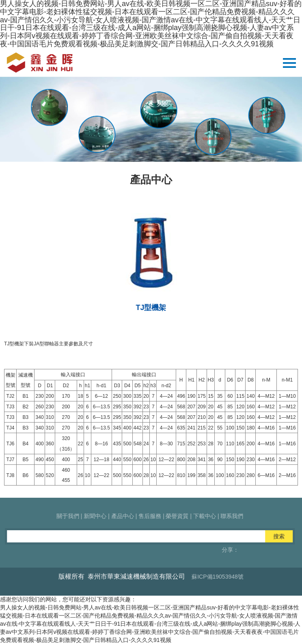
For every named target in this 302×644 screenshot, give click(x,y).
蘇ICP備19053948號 (218, 591)
